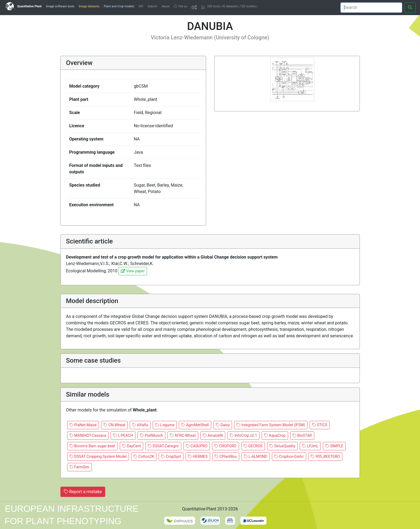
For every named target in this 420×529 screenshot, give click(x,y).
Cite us (180, 6)
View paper (133, 271)
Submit (152, 6)
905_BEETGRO (325, 456)
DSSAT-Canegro (163, 446)
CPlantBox (226, 456)
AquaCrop (275, 435)
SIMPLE (334, 446)
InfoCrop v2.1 (243, 435)
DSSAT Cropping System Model (98, 456)
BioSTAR (302, 435)
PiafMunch (151, 435)
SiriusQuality (282, 446)
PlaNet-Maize (83, 425)
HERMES (198, 456)
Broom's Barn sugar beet (92, 446)
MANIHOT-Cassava (88, 435)
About (166, 6)
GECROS (253, 446)
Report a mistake (83, 492)
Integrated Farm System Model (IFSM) (271, 425)
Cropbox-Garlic (289, 456)
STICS (320, 425)
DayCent (132, 446)
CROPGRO (225, 446)
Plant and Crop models (119, 6)
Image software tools (60, 6)
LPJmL (310, 446)
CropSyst (171, 456)
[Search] (371, 8)
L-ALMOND (256, 456)
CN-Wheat (114, 425)
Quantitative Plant (29, 6)
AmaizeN (213, 435)
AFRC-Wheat (183, 435)
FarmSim (80, 467)
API (141, 6)
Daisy (223, 425)
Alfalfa (140, 425)
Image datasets (89, 6)
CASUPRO (197, 446)
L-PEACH (123, 435)
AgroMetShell (195, 425)
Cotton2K (144, 456)
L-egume (165, 425)
